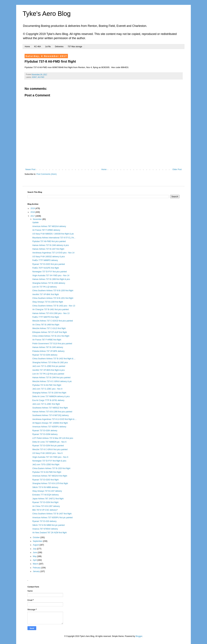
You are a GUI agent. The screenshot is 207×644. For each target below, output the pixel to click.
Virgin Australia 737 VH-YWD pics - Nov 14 (51, 276)
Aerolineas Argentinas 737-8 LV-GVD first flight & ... (54, 419)
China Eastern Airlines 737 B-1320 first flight (51, 468)
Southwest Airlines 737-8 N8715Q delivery (51, 415)
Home (27, 47)
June (35, 552)
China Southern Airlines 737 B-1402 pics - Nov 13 (54, 306)
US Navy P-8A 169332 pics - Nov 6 (47, 453)
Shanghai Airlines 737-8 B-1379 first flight (50, 483)
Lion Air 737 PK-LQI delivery (45, 287)
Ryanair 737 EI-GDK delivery (45, 431)
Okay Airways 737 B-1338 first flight (48, 302)
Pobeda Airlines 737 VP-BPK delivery (48, 351)
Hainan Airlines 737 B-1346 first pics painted (51, 378)
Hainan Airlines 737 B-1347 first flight (48, 249)
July (35, 549)
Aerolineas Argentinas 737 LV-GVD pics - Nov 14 (53, 253)
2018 (33, 212)
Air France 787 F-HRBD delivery (46, 230)
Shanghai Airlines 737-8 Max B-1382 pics (50, 363)
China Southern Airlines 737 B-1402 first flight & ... (54, 359)
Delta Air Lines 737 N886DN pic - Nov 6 (49, 442)
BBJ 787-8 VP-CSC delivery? (45, 510)
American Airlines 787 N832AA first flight (50, 476)
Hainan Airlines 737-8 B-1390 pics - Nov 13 (51, 313)
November (38, 219)
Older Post (177, 169)
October (37, 537)
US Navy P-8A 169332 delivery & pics (49, 257)
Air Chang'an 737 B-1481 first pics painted (50, 309)
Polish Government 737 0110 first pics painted (52, 344)
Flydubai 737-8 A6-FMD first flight (47, 472)
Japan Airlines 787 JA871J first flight (48, 499)
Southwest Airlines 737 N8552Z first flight (50, 408)
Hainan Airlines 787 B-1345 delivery (48, 347)
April (35, 560)
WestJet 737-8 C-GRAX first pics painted (50, 449)
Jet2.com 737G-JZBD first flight (46, 465)
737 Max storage (75, 47)
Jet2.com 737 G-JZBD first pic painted (49, 366)
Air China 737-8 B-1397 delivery (46, 506)
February (37, 568)
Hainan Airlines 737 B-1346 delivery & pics (51, 245)
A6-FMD (41, 77)
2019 (33, 208)
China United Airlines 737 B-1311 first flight (51, 336)
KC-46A (38, 47)
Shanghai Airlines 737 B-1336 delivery (49, 283)
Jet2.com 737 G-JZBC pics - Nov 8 (47, 389)
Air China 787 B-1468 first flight (46, 325)
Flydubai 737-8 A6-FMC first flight (47, 385)
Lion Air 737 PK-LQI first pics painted (48, 374)
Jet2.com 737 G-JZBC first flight (46, 404)
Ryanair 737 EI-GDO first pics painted (49, 264)
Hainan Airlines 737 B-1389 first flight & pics (51, 279)
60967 (34, 77)
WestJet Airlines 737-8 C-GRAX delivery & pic (52, 381)
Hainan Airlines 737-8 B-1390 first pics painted (52, 412)
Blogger (139, 636)
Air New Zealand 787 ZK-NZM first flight (49, 533)
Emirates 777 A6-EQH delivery (46, 495)
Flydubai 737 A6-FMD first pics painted (49, 241)
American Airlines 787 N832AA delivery (49, 226)
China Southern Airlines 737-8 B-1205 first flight (53, 291)
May (35, 556)
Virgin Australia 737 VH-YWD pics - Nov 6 (50, 457)
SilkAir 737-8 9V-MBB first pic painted (48, 525)
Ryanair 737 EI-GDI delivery (44, 521)
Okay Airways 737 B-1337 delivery (47, 491)
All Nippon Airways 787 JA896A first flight (50, 423)
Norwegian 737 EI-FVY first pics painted (50, 272)
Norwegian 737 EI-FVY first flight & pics (49, 461)
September (38, 541)
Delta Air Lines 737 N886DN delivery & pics (51, 396)
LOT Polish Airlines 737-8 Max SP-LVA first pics (53, 438)
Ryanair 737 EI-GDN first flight (45, 502)
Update (35, 222)
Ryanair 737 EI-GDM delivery (45, 434)
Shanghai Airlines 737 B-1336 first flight (49, 393)
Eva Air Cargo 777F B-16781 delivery (48, 400)
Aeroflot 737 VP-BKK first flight (46, 294)
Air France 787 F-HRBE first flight (47, 340)
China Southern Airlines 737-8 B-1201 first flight (53, 298)
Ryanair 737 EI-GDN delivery (45, 355)
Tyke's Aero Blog (47, 14)
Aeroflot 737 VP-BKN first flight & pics (49, 370)
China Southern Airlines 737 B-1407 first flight (52, 514)
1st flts (48, 47)
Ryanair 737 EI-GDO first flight (45, 480)
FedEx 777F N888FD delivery (45, 260)
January (37, 571)
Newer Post (30, 169)
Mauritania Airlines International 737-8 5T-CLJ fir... (54, 238)
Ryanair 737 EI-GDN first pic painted (48, 446)
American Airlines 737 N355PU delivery (49, 427)
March (36, 564)
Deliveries (59, 47)
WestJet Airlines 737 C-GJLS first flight (49, 328)
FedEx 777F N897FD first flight (46, 317)
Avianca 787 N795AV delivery (45, 529)
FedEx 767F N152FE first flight (46, 268)
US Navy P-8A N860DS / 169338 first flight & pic (53, 234)
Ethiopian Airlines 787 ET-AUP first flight (50, 332)
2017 (33, 216)
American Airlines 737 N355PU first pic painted (52, 518)
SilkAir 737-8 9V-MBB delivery (45, 487)
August (36, 545)
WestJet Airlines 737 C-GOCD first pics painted (53, 321)
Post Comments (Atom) (46, 174)
